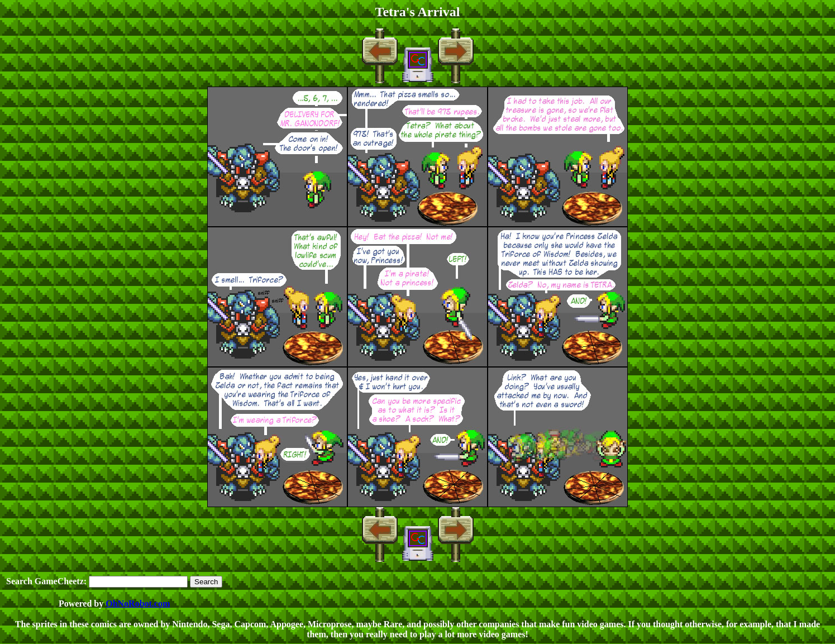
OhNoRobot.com (138, 604)
